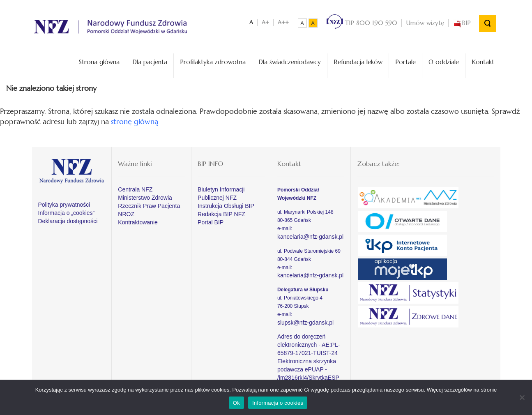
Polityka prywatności (64, 205)
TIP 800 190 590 (362, 23)
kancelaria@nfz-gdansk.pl (310, 237)
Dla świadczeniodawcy (290, 62)
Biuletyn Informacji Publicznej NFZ (221, 194)
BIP (462, 23)
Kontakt (483, 62)
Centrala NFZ (135, 189)
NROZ (126, 214)
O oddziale (444, 62)
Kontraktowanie (138, 222)
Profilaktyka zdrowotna (213, 62)
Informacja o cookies (278, 403)
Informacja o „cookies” (67, 213)
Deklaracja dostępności (68, 221)
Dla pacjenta (150, 62)
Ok (236, 403)
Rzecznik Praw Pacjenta (149, 206)
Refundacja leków (358, 62)
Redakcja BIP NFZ (221, 214)
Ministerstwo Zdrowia (145, 198)
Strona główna (99, 62)
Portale (405, 62)
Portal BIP (211, 222)
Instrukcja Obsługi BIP (226, 206)
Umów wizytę (425, 23)
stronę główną (135, 121)
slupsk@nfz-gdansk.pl (305, 323)
